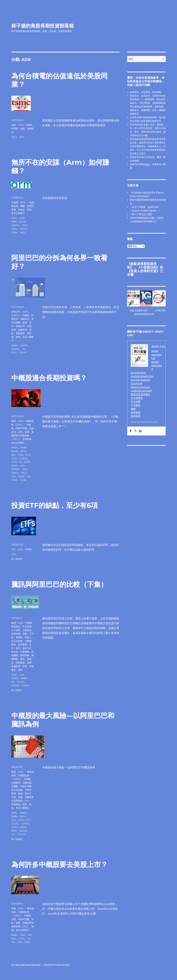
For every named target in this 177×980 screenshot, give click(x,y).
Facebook (137, 384)
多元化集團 (17, 641)
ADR (21, 125)
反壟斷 (15, 786)
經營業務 (25, 655)
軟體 (14, 623)
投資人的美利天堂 (143, 271)
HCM (14, 462)
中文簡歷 (136, 402)
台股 (23, 128)
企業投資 (27, 630)
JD (24, 349)
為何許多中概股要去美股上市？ (59, 864)
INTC (25, 225)
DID (30, 935)
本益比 (21, 210)
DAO (23, 935)
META (27, 462)
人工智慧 (16, 630)
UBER (21, 476)
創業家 (19, 637)
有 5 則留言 (17, 559)
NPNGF (16, 469)
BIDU (23, 451)
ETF (13, 549)
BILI (14, 455)
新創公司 (20, 326)
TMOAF (15, 685)
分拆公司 (16, 312)
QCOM (23, 831)
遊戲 (29, 663)
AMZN (15, 447)
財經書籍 (20, 663)
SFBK (14, 232)
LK (29, 938)
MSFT (14, 831)
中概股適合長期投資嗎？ (49, 378)
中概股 (29, 125)
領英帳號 (136, 416)
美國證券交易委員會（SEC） (23, 435)
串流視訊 (16, 626)
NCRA (15, 466)
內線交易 (27, 783)
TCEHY (23, 352)
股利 (23, 659)
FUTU (14, 458)
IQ (20, 462)
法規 (20, 432)
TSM (21, 137)
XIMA (27, 942)
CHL (14, 820)
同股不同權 (21, 428)
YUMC (15, 480)
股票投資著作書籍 (140, 394)
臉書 (133, 409)
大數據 (28, 641)
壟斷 (23, 206)
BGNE (15, 451)
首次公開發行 (18, 213)
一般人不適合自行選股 (141, 214)
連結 (148, 164)
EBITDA (16, 315)
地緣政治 (25, 319)
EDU (28, 820)
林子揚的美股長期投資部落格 (43, 26)
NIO (22, 466)
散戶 (18, 648)
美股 (29, 210)
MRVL (15, 229)
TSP (13, 476)
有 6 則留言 (17, 839)
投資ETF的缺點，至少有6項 (55, 505)
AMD (22, 218)
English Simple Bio (142, 376)
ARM (14, 222)
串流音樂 (27, 626)
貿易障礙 (27, 439)
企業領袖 (16, 634)
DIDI (28, 455)
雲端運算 (20, 333)
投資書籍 (23, 645)
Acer (22, 675)
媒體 (25, 322)
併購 (25, 634)
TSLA (14, 137)
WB (29, 476)
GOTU (15, 827)
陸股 (14, 421)
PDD (14, 352)
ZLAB (23, 480)
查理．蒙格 (17, 793)
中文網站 (136, 405)
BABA (15, 345)
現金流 (15, 652)
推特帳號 (136, 412)
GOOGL (16, 225)
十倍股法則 (148, 267)
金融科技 (23, 330)
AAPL (14, 218)
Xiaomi (26, 685)
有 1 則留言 (17, 690)
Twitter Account (140, 387)
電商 (18, 337)
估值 (14, 125)
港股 (29, 326)
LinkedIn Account (141, 391)
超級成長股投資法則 (144, 314)
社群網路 (25, 652)
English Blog (138, 373)
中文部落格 (137, 398)
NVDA (24, 229)
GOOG (22, 222)
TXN (14, 554)
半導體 (15, 128)
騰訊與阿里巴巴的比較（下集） (59, 584)
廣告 (14, 645)
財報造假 (16, 804)
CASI (21, 455)
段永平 (28, 793)
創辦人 (28, 637)
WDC (23, 232)
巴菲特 (28, 549)
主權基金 (16, 783)
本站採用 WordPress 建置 (57, 965)
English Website (140, 380)
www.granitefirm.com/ (145, 422)
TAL (13, 834)
